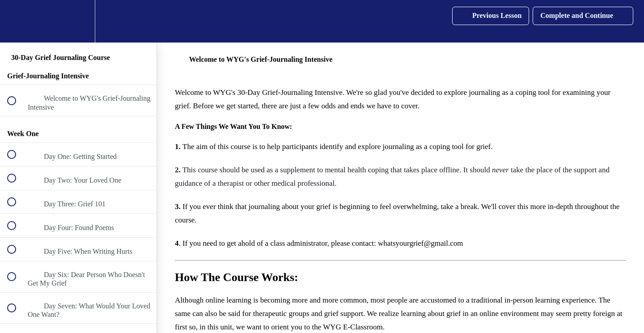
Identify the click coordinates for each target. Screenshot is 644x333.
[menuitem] (78, 21)
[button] (17, 21)
